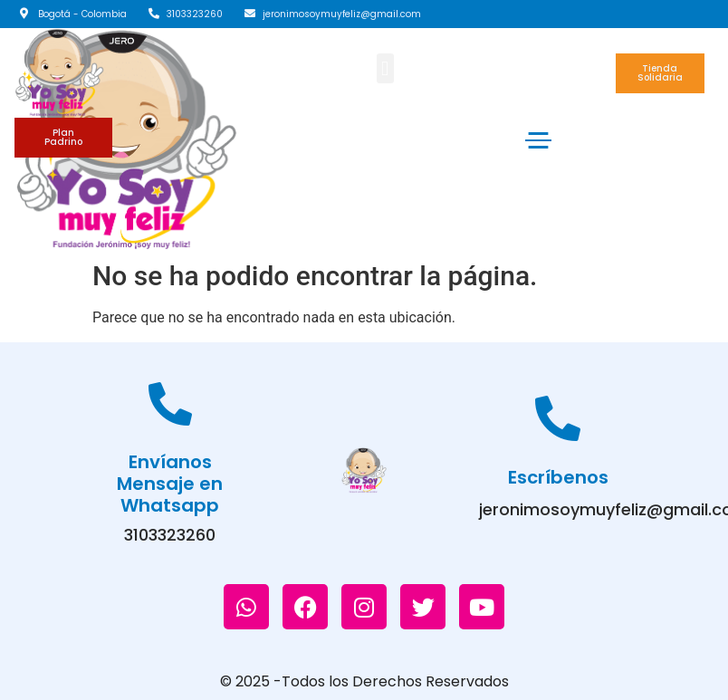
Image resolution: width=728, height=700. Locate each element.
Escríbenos (558, 477)
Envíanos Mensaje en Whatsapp (170, 484)
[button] (385, 68)
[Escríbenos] (558, 418)
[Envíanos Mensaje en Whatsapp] (170, 404)
